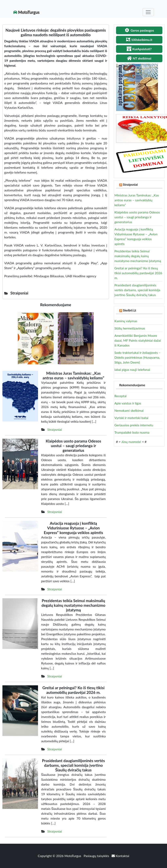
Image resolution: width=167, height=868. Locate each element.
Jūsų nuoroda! (131, 442)
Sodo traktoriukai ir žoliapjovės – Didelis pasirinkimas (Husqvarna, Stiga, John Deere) (137, 357)
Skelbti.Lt (130, 310)
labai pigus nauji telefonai (132, 369)
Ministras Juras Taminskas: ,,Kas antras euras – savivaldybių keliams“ (137, 200)
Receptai (120, 396)
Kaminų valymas (126, 321)
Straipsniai (55, 429)
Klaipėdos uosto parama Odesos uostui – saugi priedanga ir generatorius (137, 217)
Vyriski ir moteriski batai (131, 418)
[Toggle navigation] (148, 12)
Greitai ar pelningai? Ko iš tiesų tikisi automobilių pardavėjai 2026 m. (138, 273)
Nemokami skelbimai (129, 410)
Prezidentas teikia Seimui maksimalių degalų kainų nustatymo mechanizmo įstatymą (138, 256)
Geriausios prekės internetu (134, 425)
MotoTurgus (26, 12)
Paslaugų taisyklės (97, 856)
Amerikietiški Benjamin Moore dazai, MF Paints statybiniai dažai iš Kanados (138, 340)
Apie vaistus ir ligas (128, 403)
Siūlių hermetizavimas (130, 328)
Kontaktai (120, 856)
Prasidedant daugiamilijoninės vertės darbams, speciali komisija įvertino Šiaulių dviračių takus (137, 290)
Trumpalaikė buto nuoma (132, 432)
